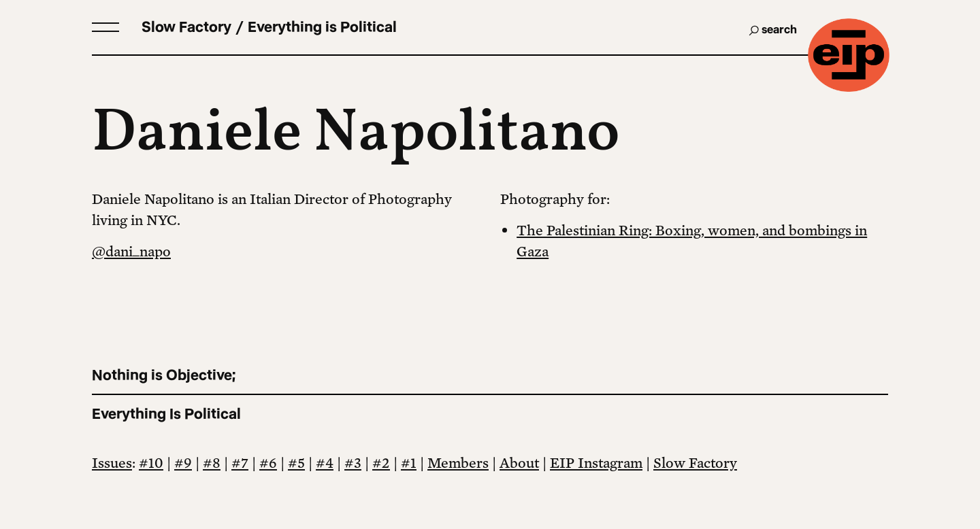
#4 (325, 462)
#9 (183, 462)
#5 (296, 462)
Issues (112, 462)
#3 (353, 462)
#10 (151, 462)
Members (458, 462)
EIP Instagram (596, 462)
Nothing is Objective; (164, 375)
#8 (212, 462)
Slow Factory (695, 462)
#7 (240, 462)
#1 (409, 462)
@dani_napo (131, 251)
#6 (268, 462)
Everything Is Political (166, 414)
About (519, 462)
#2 (381, 462)
